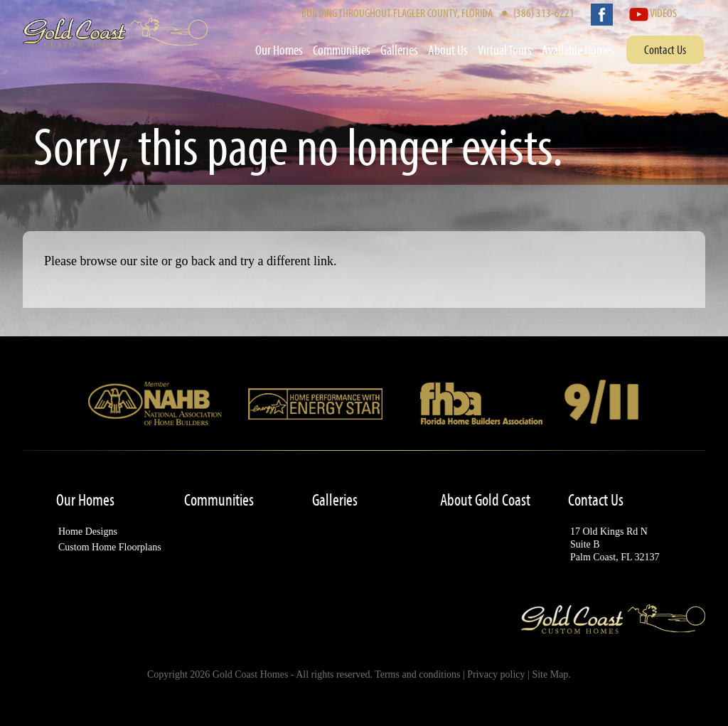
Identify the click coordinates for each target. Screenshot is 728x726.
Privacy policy (496, 674)
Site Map (550, 674)
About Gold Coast (485, 500)
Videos (653, 12)
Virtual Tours (505, 50)
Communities (342, 50)
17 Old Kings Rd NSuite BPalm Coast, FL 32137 (615, 544)
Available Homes (578, 50)
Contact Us (665, 49)
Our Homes (279, 50)
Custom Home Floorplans (110, 547)
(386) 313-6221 (544, 12)
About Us (448, 50)
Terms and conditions (417, 674)
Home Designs (88, 532)
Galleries (399, 50)
